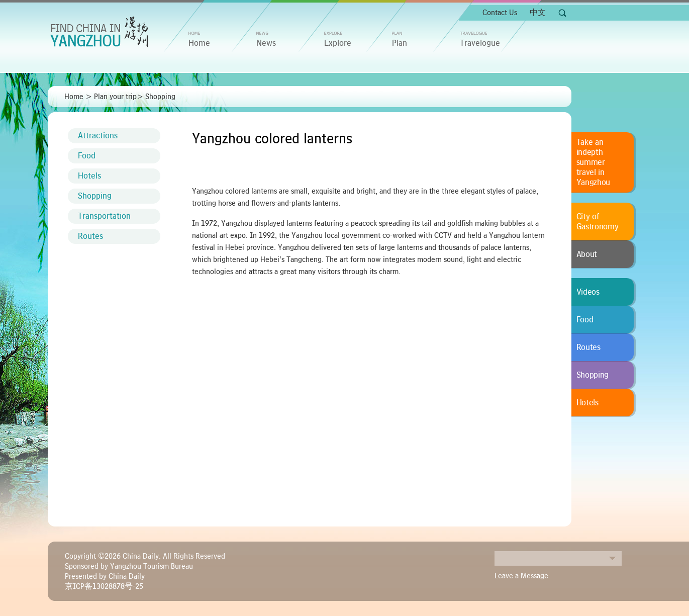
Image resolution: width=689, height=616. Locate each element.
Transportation (104, 216)
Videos (588, 292)
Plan (400, 43)
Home (74, 97)
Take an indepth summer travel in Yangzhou (594, 162)
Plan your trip (115, 97)
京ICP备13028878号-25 (104, 586)
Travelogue (480, 43)
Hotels (89, 176)
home (199, 43)
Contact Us (500, 13)
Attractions (98, 136)
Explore (338, 43)
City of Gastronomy (598, 222)
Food (87, 156)
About (587, 254)
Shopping (160, 97)
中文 (538, 13)
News (266, 43)
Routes (90, 236)
